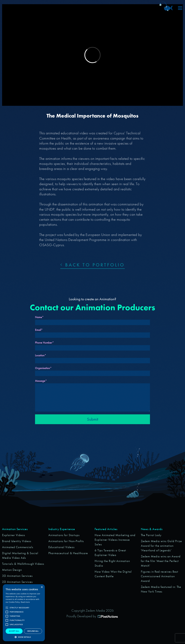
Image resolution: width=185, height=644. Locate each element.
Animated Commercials (18, 547)
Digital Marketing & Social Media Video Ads (20, 555)
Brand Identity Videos (17, 541)
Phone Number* (44, 343)
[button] (24, 637)
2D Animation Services (17, 582)
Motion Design (12, 570)
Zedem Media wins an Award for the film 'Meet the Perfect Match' (161, 561)
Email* (39, 330)
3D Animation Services (17, 576)
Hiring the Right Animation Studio (112, 563)
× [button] (42, 587)
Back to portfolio (92, 265)
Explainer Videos (14, 535)
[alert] (24, 613)
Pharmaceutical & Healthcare (68, 553)
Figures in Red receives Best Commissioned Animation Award (159, 576)
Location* (41, 355)
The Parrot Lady (151, 535)
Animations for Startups (64, 535)
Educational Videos (61, 547)
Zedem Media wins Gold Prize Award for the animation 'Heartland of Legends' (161, 546)
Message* (41, 381)
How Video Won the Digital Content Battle (113, 574)
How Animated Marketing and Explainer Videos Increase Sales (115, 540)
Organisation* (43, 368)
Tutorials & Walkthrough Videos (23, 564)
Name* (39, 317)
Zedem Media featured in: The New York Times (161, 589)
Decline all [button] (33, 631)
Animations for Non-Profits (66, 541)
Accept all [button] (14, 631)
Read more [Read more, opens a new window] (25, 602)
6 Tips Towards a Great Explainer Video (110, 553)
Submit (93, 419)
